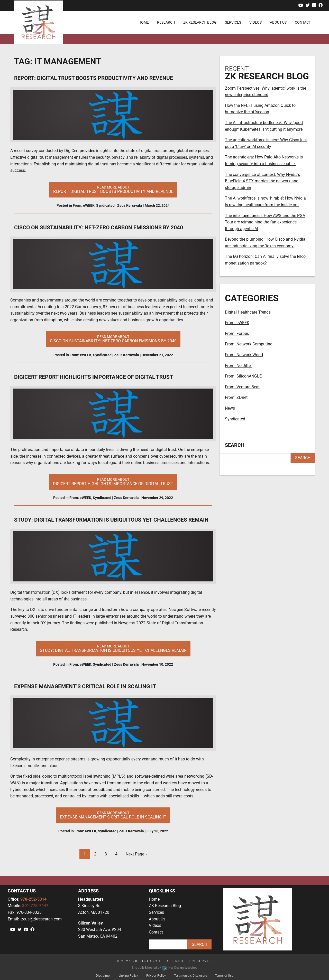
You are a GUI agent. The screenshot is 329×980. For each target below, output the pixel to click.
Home (154, 899)
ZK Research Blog (165, 906)
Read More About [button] (113, 190)
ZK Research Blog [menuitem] (200, 22)
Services (156, 912)
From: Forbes (237, 333)
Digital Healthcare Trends (248, 312)
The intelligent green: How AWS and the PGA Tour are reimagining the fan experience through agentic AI (265, 222)
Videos (155, 925)
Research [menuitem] (166, 22)
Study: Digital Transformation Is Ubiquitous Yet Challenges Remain (111, 520)
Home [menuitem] (144, 22)
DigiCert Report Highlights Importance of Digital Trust (94, 377)
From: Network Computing (249, 344)
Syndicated (105, 205)
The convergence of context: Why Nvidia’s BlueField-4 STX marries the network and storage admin (262, 181)
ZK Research (147, 961)
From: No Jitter (238, 366)
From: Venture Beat (242, 387)
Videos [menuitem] (255, 22)
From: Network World (244, 355)
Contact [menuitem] (303, 22)
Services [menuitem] (233, 22)
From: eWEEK (84, 205)
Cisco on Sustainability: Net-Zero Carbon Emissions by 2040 (99, 228)
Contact (156, 932)
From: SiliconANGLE (243, 376)
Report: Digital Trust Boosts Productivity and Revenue (94, 78)
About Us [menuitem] (278, 22)
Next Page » (136, 854)
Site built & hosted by (164, 968)
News (230, 408)
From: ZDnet (236, 397)
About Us (157, 919)
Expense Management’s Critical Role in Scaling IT (85, 686)
